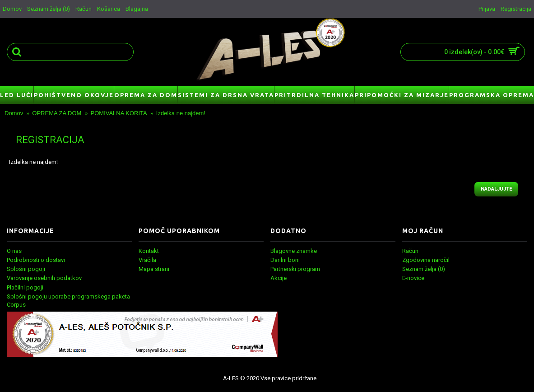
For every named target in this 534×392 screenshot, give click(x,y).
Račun (410, 251)
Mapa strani (154, 269)
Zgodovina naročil (426, 260)
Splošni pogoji (26, 269)
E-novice (413, 278)
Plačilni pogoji (25, 287)
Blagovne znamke (294, 251)
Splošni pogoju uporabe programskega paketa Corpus (68, 301)
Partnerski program (295, 269)
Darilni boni (285, 260)
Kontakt (149, 251)
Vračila (147, 260)
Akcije (279, 278)
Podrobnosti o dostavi (36, 260)
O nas (14, 251)
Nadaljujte (496, 189)
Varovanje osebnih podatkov (44, 278)
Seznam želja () (424, 269)
